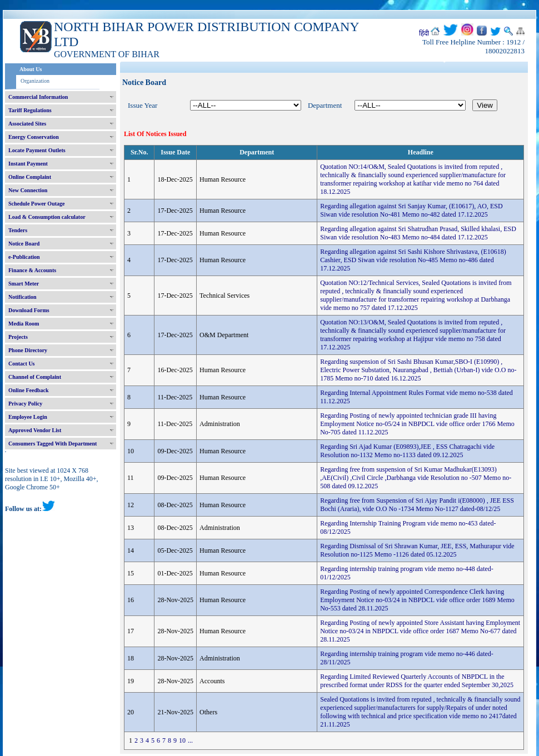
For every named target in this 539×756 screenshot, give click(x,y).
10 (182, 740)
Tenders (18, 230)
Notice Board (24, 244)
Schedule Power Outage (36, 204)
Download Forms (29, 310)
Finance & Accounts (32, 270)
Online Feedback (29, 390)
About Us (31, 69)
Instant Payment (28, 164)
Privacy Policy (25, 404)
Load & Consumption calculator (47, 217)
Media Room (24, 324)
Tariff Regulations (30, 110)
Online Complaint (30, 177)
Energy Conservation (34, 137)
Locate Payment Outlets (37, 150)
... (190, 740)
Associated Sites (27, 124)
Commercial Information (38, 97)
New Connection (28, 190)
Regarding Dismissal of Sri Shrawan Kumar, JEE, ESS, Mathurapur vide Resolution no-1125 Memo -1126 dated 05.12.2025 (417, 550)
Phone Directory (28, 350)
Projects (18, 337)
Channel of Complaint (35, 377)
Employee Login (28, 417)
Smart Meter (24, 284)
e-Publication (24, 257)
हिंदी (424, 33)
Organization (35, 81)
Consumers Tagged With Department (53, 444)
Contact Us (22, 364)
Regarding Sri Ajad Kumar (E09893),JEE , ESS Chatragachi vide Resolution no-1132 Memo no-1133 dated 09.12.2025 (407, 451)
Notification (23, 297)
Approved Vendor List (35, 430)
